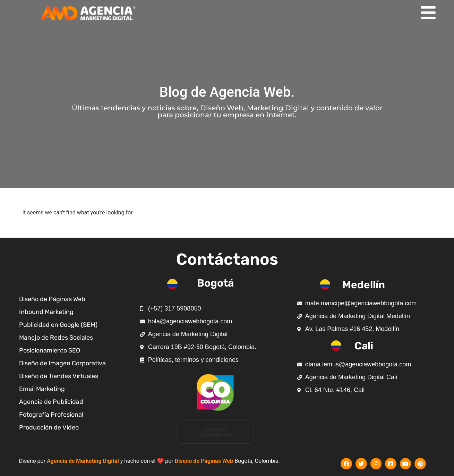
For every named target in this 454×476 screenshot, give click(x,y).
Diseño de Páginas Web (204, 461)
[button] (215, 432)
